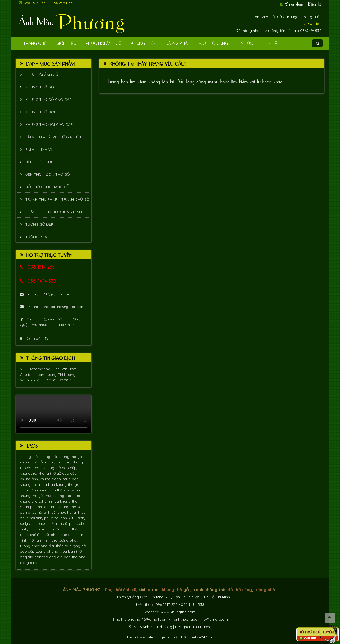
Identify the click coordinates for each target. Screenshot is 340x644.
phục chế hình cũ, (53, 523)
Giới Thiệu (66, 43)
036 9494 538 (63, 3)
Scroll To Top (330, 618)
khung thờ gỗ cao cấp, (58, 473)
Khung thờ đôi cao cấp (49, 124)
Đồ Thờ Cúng (214, 43)
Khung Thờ (143, 43)
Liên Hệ (270, 43)
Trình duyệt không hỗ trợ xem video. (54, 414)
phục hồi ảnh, (32, 518)
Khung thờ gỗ (40, 87)
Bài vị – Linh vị (39, 149)
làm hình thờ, (67, 529)
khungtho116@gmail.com (46, 294)
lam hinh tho (47, 540)
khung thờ (172, 590)
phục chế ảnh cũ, (35, 535)
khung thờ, (49, 457)
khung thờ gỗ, (32, 462)
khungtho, (29, 473)
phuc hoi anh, (56, 518)
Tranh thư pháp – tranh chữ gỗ (57, 199)
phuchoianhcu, (42, 529)
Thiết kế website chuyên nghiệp (152, 637)
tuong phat (30, 546)
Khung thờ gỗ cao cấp (48, 100)
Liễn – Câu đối (39, 162)
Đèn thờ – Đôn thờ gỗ (48, 174)
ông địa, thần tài (55, 546)
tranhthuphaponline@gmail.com (52, 307)
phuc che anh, (64, 535)
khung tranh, (51, 479)
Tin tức (245, 43)
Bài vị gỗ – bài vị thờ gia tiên (53, 137)
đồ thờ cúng (240, 590)
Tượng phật (177, 43)
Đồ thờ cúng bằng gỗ (47, 187)
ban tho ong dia (49, 557)
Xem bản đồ (34, 338)
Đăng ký (315, 3)
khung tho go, (71, 457)
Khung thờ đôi (40, 112)
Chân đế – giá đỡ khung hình (54, 212)
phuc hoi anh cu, (72, 512)
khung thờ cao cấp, (60, 468)
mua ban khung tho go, (60, 484)
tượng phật (68, 540)
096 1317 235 (35, 3)
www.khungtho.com (178, 612)
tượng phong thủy (52, 551)
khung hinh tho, (58, 462)
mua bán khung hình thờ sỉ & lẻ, (48, 490)
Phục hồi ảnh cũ (104, 43)
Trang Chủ (35, 43)
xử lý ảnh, (77, 518)
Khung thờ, (30, 457)
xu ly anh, (29, 523)
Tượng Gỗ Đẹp (39, 224)
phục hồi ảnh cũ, (43, 512)
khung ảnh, (30, 479)
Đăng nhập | (296, 3)
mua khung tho (58, 496)
